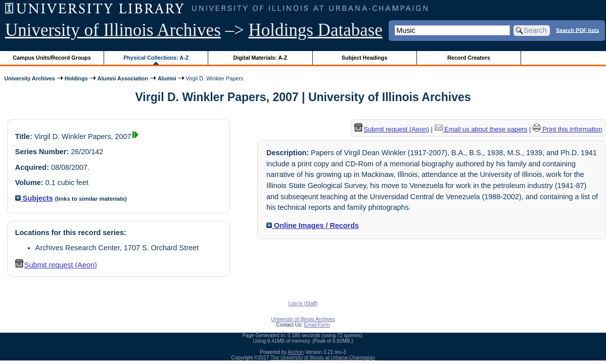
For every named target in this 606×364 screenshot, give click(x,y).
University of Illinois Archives (113, 30)
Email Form (317, 325)
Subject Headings (365, 58)
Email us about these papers (481, 129)
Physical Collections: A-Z (156, 58)
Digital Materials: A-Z (260, 58)
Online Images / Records (313, 225)
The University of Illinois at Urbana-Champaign (323, 358)
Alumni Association (123, 78)
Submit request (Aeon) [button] (56, 265)
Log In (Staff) (303, 304)
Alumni (167, 78)
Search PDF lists (577, 30)
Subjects (34, 198)
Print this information (568, 129)
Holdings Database (316, 30)
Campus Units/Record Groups (52, 58)
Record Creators (469, 58)
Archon (296, 352)
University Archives (29, 78)
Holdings (76, 78)
